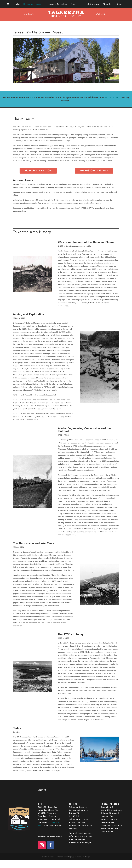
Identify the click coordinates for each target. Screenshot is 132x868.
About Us (106, 4)
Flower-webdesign (83, 857)
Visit (19, 4)
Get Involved (93, 4)
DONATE (100, 14)
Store (119, 4)
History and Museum (34, 4)
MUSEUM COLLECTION (38, 171)
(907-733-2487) (112, 98)
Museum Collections (59, 4)
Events (74, 4)
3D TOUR (29, 14)
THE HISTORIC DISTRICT (94, 171)
